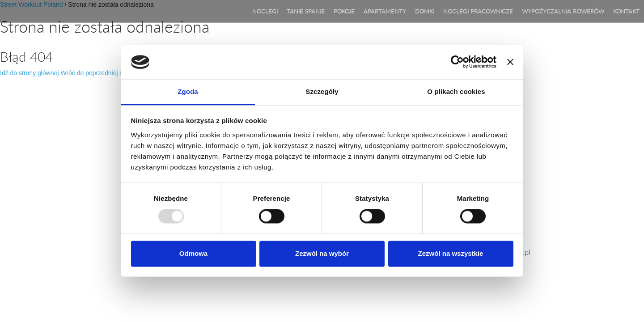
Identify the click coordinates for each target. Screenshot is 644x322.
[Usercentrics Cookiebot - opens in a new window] (457, 62)
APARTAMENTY (385, 11)
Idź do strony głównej (30, 73)
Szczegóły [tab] (322, 91)
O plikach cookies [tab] (456, 91)
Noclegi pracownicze (478, 11)
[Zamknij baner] (510, 62)
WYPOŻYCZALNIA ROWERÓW (563, 11)
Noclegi (265, 11)
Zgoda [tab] (188, 91)
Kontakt (626, 11)
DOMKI (425, 11)
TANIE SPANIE (306, 11)
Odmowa (193, 253)
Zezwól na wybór (322, 253)
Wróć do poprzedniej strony (98, 73)
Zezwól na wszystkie (451, 253)
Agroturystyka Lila (44, 11)
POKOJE (344, 11)
